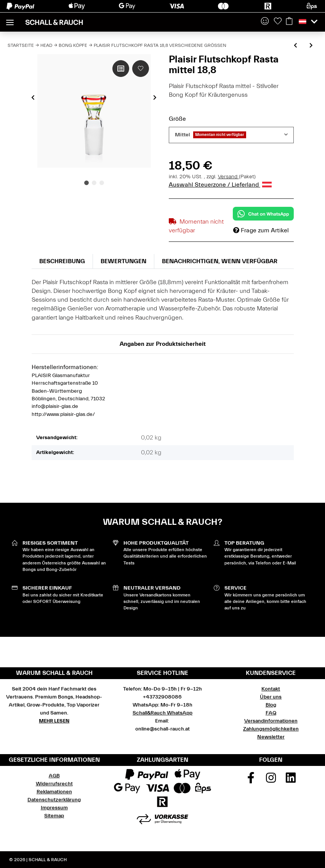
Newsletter (271, 737)
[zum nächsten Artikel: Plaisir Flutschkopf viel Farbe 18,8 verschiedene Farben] (311, 46)
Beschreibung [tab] (62, 261)
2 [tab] (94, 183)
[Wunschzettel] (278, 22)
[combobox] (231, 135)
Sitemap (54, 816)
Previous (33, 98)
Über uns (271, 697)
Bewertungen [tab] (123, 261)
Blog (271, 705)
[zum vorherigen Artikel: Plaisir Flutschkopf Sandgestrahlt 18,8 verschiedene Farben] (295, 46)
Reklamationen (54, 792)
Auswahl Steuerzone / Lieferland (220, 185)
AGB (54, 776)
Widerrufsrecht (54, 784)
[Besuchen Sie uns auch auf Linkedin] (291, 780)
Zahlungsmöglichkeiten (271, 729)
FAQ (271, 713)
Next (155, 98)
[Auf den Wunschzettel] (141, 69)
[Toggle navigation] (10, 19)
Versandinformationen (271, 721)
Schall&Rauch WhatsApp (162, 713)
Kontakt (271, 689)
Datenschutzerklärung (54, 800)
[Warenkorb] (289, 22)
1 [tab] (86, 183)
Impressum (54, 808)
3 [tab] (102, 183)
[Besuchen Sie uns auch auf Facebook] (251, 780)
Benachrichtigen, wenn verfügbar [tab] (220, 261)
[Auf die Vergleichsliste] (121, 69)
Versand (228, 177)
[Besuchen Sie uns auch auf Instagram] (271, 780)
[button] (265, 22)
